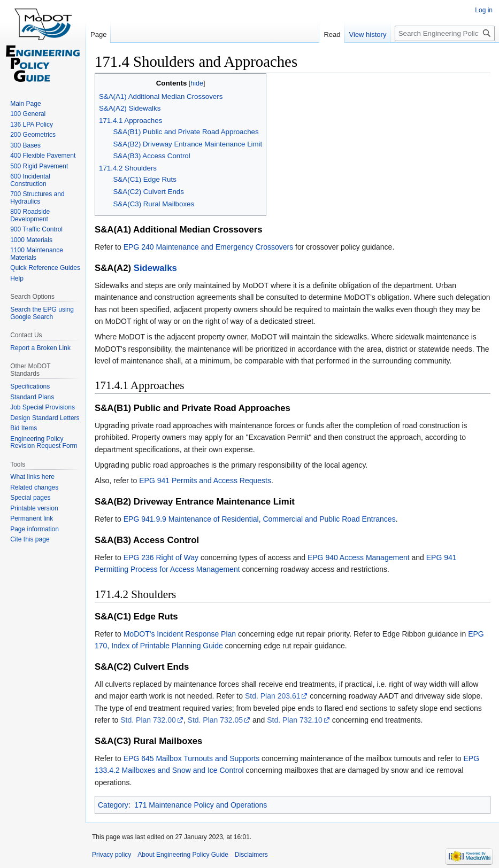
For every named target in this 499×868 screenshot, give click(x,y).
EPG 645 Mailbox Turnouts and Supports (191, 758)
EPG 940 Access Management (359, 557)
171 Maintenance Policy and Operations (201, 805)
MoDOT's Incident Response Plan (180, 634)
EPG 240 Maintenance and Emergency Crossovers (209, 247)
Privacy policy (112, 855)
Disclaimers (251, 855)
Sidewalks (155, 268)
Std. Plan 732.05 (216, 720)
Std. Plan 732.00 (148, 720)
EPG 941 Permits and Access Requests (205, 480)
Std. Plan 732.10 (295, 720)
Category (113, 805)
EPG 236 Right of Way (161, 557)
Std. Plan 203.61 (273, 696)
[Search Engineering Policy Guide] (445, 33)
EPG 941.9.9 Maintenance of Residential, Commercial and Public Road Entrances (260, 519)
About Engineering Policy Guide (183, 855)
